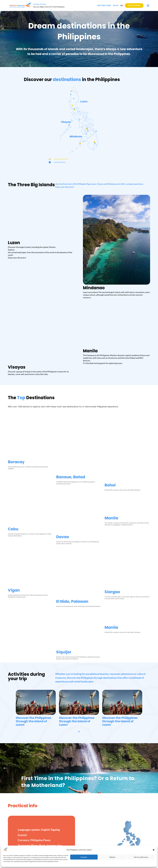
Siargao (112, 461)
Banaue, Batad (71, 342)
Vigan (14, 463)
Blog (116, 5)
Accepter (84, 857)
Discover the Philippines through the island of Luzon (33, 600)
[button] (154, 850)
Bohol (110, 342)
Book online (134, 5)
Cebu (13, 403)
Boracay (16, 342)
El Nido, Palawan (72, 463)
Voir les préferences (141, 857)
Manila (111, 401)
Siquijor (64, 521)
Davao (63, 403)
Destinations (104, 5)
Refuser (112, 857)
